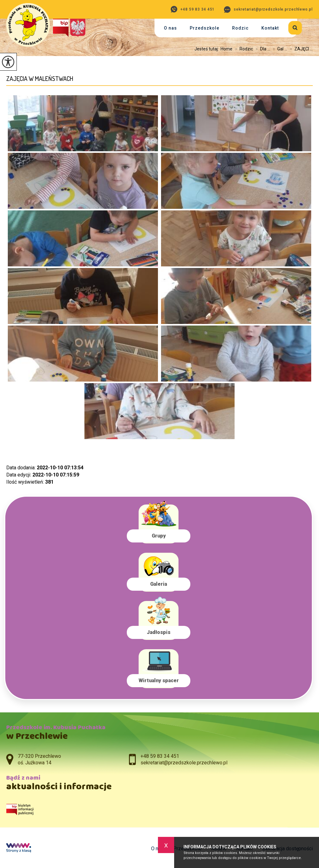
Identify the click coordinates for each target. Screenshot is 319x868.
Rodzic (240, 28)
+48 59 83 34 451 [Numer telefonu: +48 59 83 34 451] (160, 756)
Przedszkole (205, 28)
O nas (170, 28)
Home (226, 49)
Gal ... (279, 49)
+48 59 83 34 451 (193, 9)
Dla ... (262, 49)
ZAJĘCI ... (300, 49)
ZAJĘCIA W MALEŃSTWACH (40, 79)
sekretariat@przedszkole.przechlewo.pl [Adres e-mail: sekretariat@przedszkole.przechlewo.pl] (184, 763)
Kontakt (270, 28)
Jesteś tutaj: (207, 49)
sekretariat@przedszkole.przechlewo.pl (268, 9)
